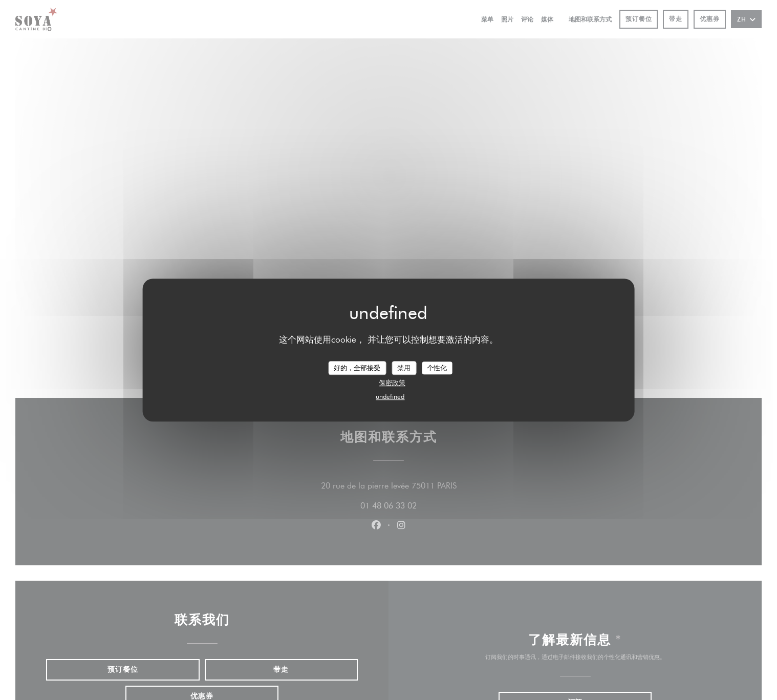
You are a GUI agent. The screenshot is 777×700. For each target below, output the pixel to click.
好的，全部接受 (357, 368)
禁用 (404, 368)
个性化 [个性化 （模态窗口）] (437, 368)
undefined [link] (390, 396)
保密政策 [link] (392, 383)
